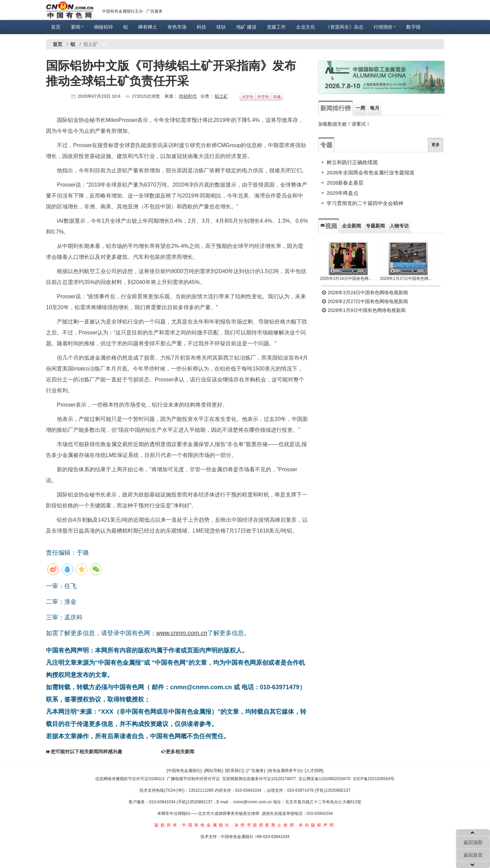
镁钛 (221, 27)
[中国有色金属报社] (184, 771)
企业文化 (306, 27)
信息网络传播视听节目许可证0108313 (130, 779)
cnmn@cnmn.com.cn (253, 802)
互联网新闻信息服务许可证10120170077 (259, 779)
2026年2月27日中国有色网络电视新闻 (409, 279)
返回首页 (473, 855)
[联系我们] (235, 771)
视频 (329, 226)
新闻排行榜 (336, 108)
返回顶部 (473, 842)
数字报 (413, 27)
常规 (277, 97)
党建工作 (276, 27)
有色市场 (177, 27)
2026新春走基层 (345, 183)
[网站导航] (214, 771)
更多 (436, 145)
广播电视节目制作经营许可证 (193, 779)
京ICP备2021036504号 (374, 779)
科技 (201, 27)
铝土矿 (221, 96)
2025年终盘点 (342, 193)
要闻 (77, 27)
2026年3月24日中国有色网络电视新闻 (348, 279)
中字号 (263, 97)
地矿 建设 (246, 27)
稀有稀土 (148, 27)
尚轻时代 (188, 96)
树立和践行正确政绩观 (352, 162)
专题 (326, 145)
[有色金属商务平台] (285, 771)
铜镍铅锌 (103, 27)
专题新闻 (375, 226)
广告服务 (154, 11)
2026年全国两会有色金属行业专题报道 (371, 172)
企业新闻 (352, 226)
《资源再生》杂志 (344, 27)
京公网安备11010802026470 (324, 779)
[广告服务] (256, 771)
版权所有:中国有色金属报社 (193, 825)
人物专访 (399, 226)
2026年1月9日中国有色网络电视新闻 (364, 310)
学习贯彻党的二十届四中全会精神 (365, 203)
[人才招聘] (314, 771)
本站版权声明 (317, 825)
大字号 (248, 97)
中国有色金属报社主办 (122, 11)
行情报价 (385, 27)
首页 (56, 27)
